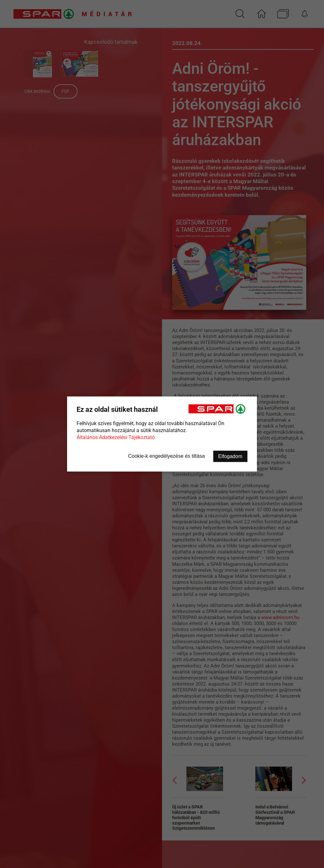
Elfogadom (231, 456)
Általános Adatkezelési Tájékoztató (116, 437)
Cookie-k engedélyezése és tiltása (167, 456)
